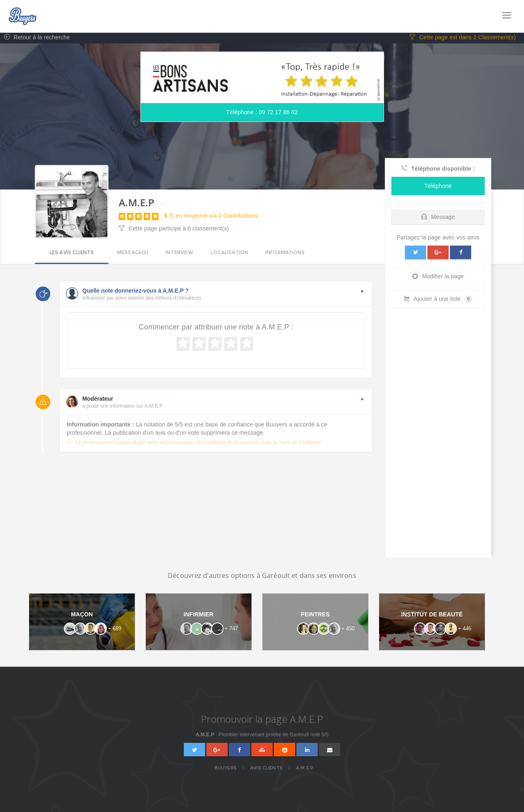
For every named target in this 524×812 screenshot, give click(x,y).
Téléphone (438, 187)
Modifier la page (438, 277)
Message (438, 218)
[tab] (438, 216)
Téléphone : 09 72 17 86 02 (262, 114)
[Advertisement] (438, 436)
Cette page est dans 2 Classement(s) (463, 39)
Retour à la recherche (35, 39)
